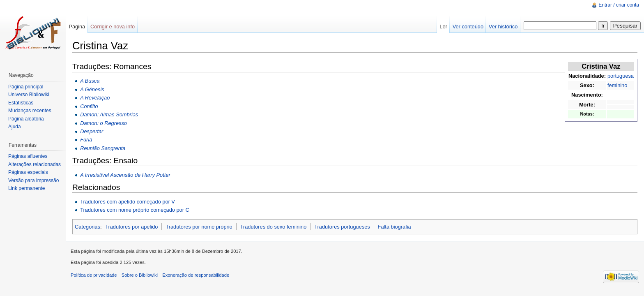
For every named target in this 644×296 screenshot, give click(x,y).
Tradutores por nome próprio (199, 227)
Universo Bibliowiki (29, 95)
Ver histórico (503, 27)
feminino (617, 85)
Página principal (26, 87)
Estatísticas (21, 103)
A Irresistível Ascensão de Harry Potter (125, 175)
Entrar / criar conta (619, 5)
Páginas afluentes (28, 156)
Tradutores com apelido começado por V (128, 202)
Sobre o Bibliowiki (140, 275)
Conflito (89, 106)
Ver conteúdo (468, 27)
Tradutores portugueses (342, 227)
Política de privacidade (94, 275)
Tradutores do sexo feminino (274, 227)
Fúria (86, 140)
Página (77, 27)
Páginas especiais (28, 172)
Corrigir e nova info (113, 27)
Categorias (87, 227)
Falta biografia (394, 227)
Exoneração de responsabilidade (196, 275)
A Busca (90, 81)
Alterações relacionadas (34, 164)
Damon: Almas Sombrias (109, 114)
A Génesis (92, 89)
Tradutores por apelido (131, 227)
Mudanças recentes (30, 111)
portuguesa (621, 76)
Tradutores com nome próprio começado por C (135, 210)
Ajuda (15, 127)
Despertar (92, 131)
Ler (443, 27)
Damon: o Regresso (103, 123)
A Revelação (95, 98)
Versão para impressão (33, 180)
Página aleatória (26, 119)
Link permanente (26, 188)
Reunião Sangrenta (103, 148)
